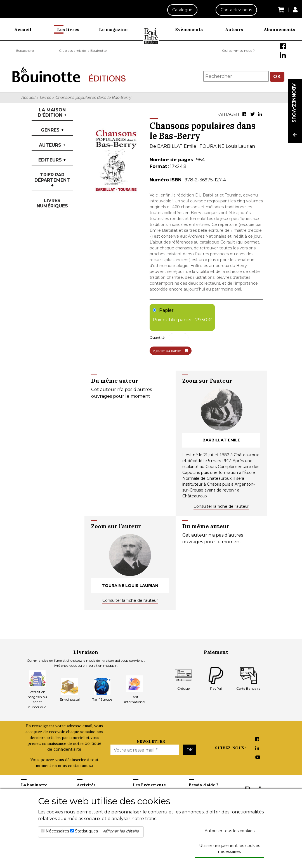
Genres (52, 130)
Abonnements (279, 29)
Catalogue (182, 10)
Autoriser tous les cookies (230, 831)
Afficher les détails (121, 831)
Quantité (157, 337)
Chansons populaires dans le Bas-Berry (93, 97)
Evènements (189, 29)
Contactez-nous (236, 10)
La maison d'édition (52, 113)
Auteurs (234, 29)
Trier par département (52, 180)
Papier (182, 315)
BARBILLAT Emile (177, 146)
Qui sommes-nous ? (238, 51)
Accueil (23, 29)
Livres (45, 97)
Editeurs (52, 160)
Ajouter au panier (171, 351)
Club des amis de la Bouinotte (83, 51)
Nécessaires (57, 831)
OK (277, 77)
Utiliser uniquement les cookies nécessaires (230, 849)
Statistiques (86, 831)
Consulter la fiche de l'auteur (221, 506)
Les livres (68, 29)
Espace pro (25, 51)
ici (91, 766)
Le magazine (113, 29)
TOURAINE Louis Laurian (227, 146)
